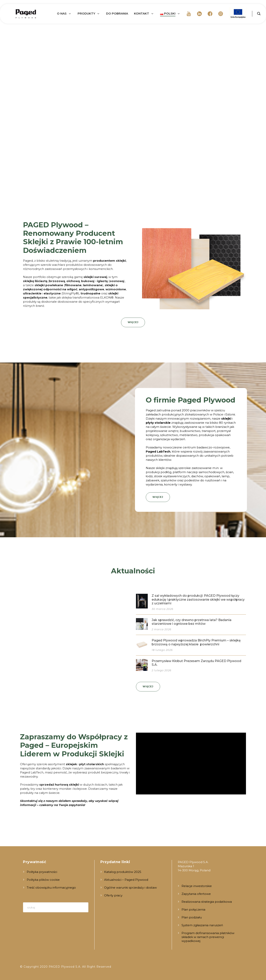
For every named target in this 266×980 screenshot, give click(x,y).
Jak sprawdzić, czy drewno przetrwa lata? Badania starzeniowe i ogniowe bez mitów (192, 622)
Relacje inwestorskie (197, 886)
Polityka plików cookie (43, 880)
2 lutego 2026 (161, 670)
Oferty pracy (113, 895)
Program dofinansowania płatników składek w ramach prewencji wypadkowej (208, 937)
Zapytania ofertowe (196, 894)
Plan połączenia (193, 909)
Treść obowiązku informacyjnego (51, 888)
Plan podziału (192, 917)
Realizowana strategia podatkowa (207, 902)
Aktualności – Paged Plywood (126, 880)
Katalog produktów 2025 (123, 872)
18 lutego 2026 (162, 650)
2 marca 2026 (161, 629)
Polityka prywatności (42, 872)
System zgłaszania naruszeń (202, 925)
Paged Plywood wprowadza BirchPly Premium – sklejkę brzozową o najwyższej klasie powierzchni (196, 642)
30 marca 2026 (162, 609)
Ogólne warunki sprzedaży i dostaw (130, 888)
